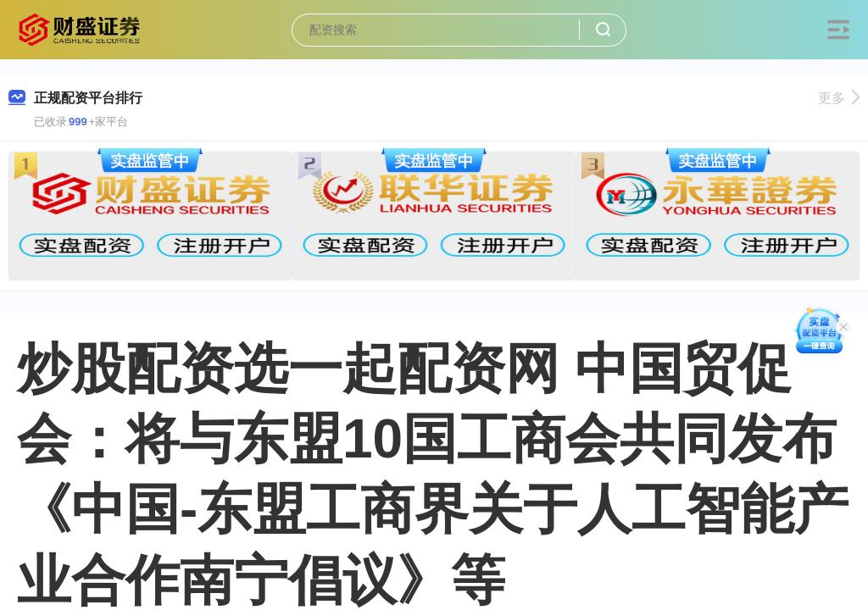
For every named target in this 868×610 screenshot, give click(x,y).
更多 (839, 98)
